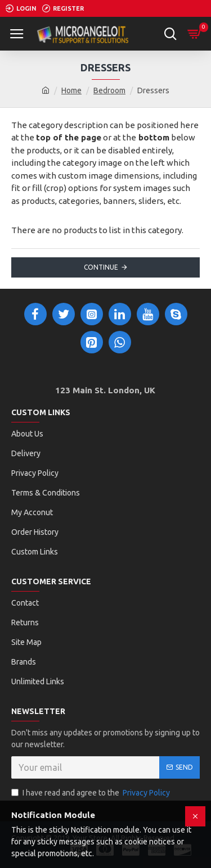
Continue (101, 267)
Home (71, 90)
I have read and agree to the (91, 793)
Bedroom (109, 90)
